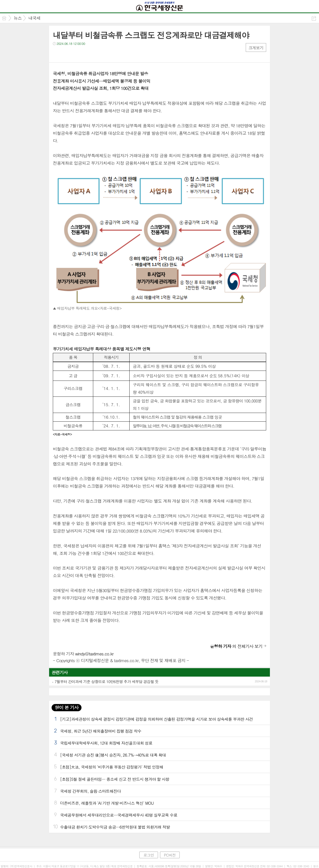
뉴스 (18, 18)
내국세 (34, 18)
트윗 (67, 54)
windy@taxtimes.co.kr (94, 654)
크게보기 (256, 48)
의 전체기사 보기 (236, 646)
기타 (87, 54)
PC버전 (170, 855)
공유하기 (314, 18)
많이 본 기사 (67, 707)
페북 (57, 54)
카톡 (77, 54)
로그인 (149, 855)
